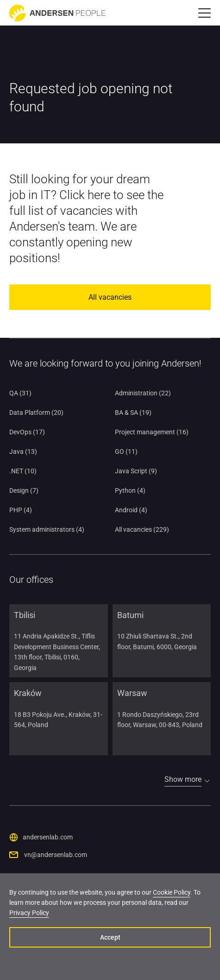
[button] (204, 13)
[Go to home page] (57, 13)
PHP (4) (21, 510)
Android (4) (131, 510)
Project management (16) (152, 432)
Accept (110, 937)
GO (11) (126, 451)
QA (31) (20, 393)
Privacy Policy (29, 913)
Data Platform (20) (36, 413)
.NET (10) (23, 471)
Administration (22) (143, 393)
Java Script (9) (136, 471)
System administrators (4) (47, 529)
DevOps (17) (27, 432)
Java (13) (23, 451)
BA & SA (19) (133, 413)
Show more (183, 779)
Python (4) (130, 490)
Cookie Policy (172, 892)
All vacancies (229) (142, 529)
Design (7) (24, 490)
